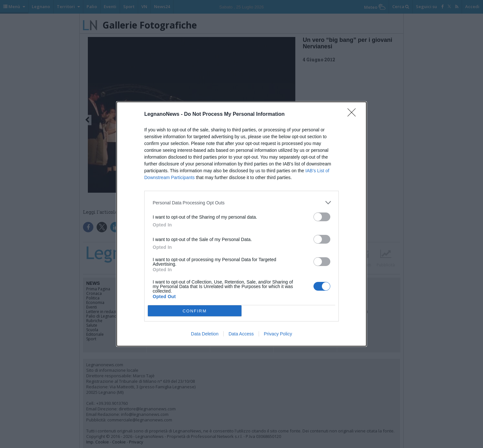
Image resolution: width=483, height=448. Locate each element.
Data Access (241, 334)
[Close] (354, 115)
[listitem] (241, 203)
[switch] (322, 217)
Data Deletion (205, 334)
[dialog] (241, 224)
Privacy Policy (278, 334)
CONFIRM (195, 311)
